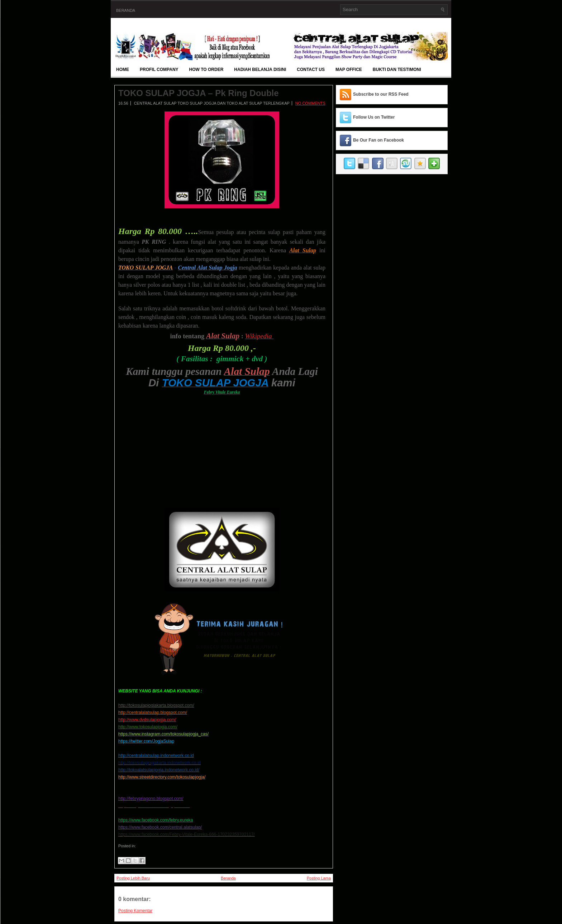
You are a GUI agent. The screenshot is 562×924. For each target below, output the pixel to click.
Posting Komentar (135, 911)
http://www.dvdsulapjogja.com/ (147, 720)
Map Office (349, 70)
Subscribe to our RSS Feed (381, 94)
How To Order (206, 70)
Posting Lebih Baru (133, 878)
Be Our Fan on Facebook (378, 140)
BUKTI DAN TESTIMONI (397, 70)
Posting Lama (319, 878)
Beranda (126, 10)
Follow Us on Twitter (374, 117)
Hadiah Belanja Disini (260, 70)
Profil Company (159, 70)
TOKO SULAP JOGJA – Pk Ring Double (199, 93)
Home (123, 70)
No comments (310, 103)
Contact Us (311, 70)
